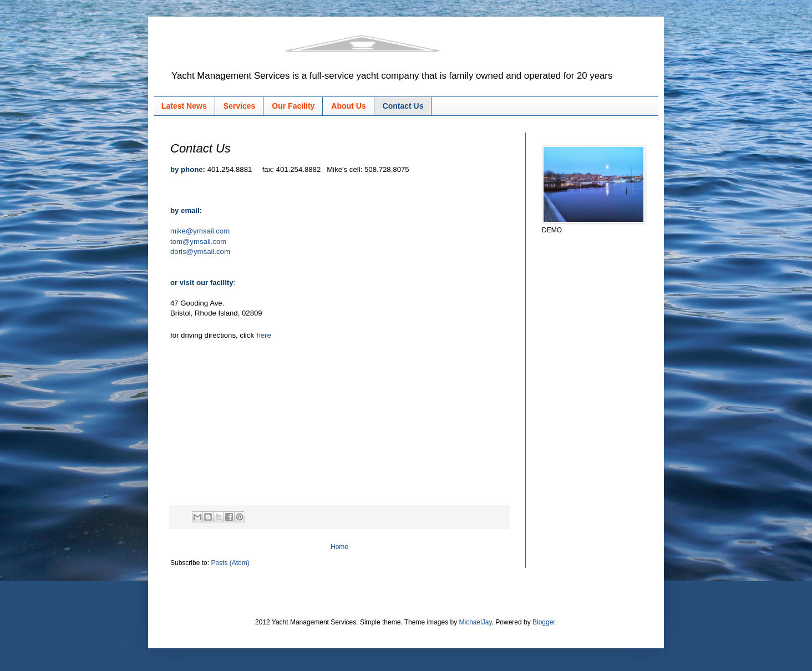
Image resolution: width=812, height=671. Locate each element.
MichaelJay (475, 622)
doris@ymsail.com (200, 251)
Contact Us (403, 106)
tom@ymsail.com (198, 242)
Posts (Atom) (230, 563)
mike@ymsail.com (200, 231)
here (263, 335)
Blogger (544, 622)
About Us (348, 106)
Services (240, 106)
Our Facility (293, 106)
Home (339, 547)
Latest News (184, 106)
